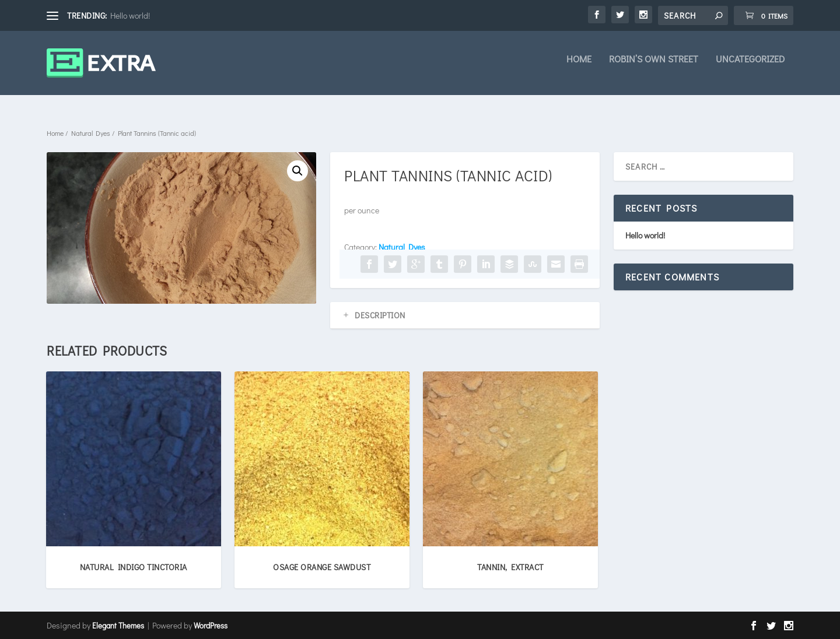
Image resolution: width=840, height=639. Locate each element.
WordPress (211, 625)
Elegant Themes (118, 625)
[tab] (465, 315)
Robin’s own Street (654, 68)
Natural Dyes (91, 133)
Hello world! (130, 15)
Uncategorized (750, 68)
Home (579, 68)
